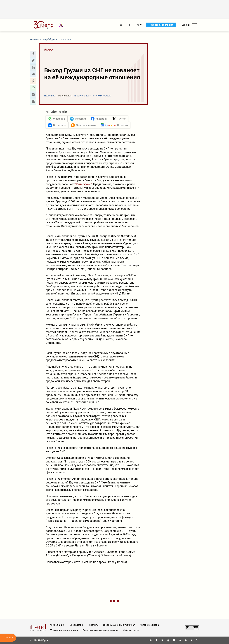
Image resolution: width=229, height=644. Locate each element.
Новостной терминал (161, 25)
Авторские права (149, 625)
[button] (33, 54)
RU (137, 25)
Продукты (93, 625)
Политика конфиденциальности (100, 630)
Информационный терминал (119, 625)
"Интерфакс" (84, 184)
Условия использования (64, 630)
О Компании (57, 625)
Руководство (76, 625)
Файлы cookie (131, 630)
